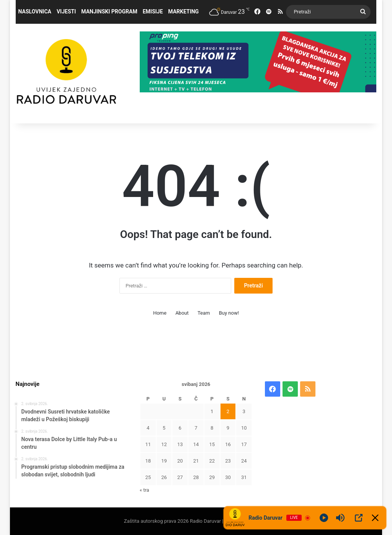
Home (160, 313)
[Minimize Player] (375, 518)
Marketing (183, 11)
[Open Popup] (359, 518)
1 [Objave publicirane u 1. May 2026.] (212, 411)
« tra (145, 490)
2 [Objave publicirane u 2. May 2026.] (228, 411)
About (182, 313)
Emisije (153, 11)
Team (204, 313)
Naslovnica (35, 11)
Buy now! (229, 313)
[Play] (324, 518)
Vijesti (66, 11)
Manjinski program (109, 11)
